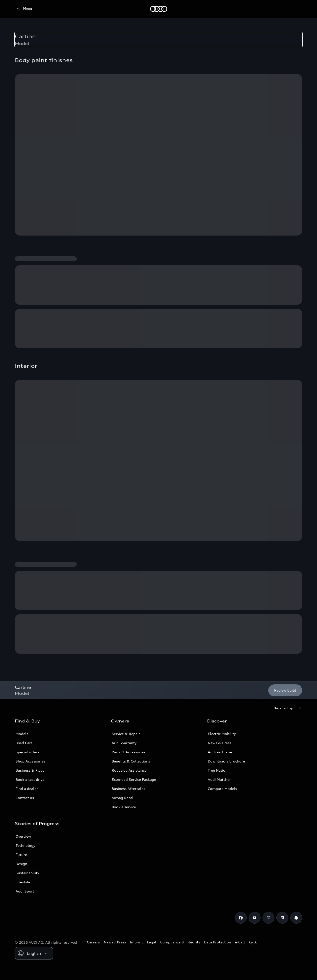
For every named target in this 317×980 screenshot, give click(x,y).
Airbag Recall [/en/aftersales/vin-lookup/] (123, 798)
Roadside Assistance (129, 770)
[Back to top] (288, 708)
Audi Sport (25, 891)
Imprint (136, 942)
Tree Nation (218, 770)
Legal (152, 942)
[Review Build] (285, 690)
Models (22, 734)
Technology (25, 845)
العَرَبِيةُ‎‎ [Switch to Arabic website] (254, 942)
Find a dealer (27, 789)
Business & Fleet (30, 770)
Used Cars (24, 743)
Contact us (25, 798)
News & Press (220, 743)
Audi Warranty (124, 743)
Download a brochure (226, 761)
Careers (93, 942)
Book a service (124, 807)
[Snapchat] (296, 918)
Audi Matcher (219, 779)
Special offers (27, 752)
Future (21, 855)
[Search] (296, 9)
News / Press (115, 942)
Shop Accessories (30, 761)
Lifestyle (23, 882)
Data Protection (218, 942)
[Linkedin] (282, 918)
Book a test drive (30, 779)
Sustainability (27, 873)
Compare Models (222, 789)
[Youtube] (255, 918)
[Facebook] (241, 918)
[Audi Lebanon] (23, 9)
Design (21, 864)
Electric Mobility (222, 734)
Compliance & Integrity (180, 942)
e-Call (240, 942)
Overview (23, 836)
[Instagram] (268, 918)
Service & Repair (126, 734)
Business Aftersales (128, 789)
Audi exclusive (220, 752)
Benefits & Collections (131, 761)
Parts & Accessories (129, 752)
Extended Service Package (134, 779)
